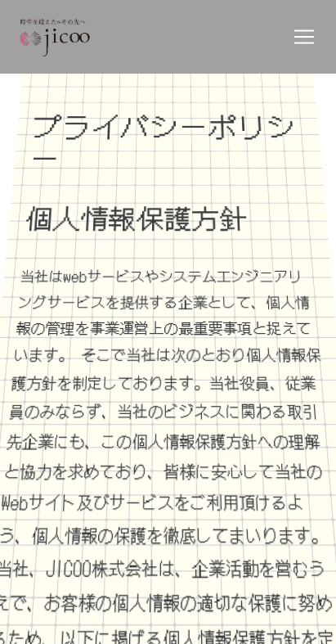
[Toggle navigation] (304, 37)
